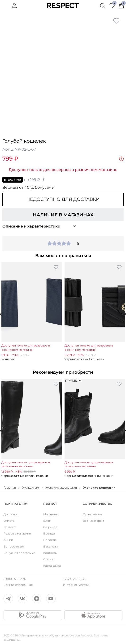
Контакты (50, 553)
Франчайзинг (93, 514)
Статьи (48, 559)
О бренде (50, 527)
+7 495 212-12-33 (74, 579)
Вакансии (50, 546)
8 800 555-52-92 (15, 579)
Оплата (9, 521)
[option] (32, 312)
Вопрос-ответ (14, 546)
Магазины (51, 514)
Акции (8, 540)
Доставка (11, 514)
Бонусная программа (19, 553)
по (24, 180)
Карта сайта (52, 566)
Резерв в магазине (17, 533)
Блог (47, 521)
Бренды (49, 533)
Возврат (10, 527)
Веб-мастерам (93, 521)
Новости (50, 540)
